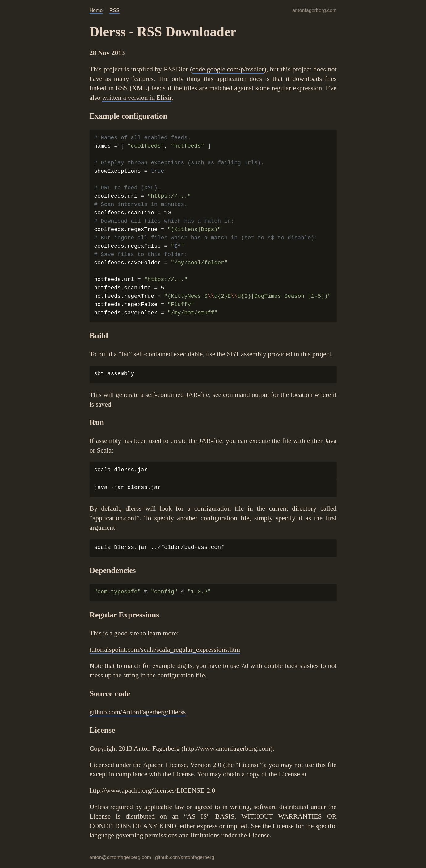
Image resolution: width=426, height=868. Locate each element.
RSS (114, 10)
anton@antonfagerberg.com (120, 857)
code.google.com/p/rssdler (228, 69)
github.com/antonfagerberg (185, 857)
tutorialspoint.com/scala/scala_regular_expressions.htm (165, 649)
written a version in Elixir (137, 97)
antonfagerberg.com (314, 10)
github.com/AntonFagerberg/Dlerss (138, 712)
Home (96, 10)
